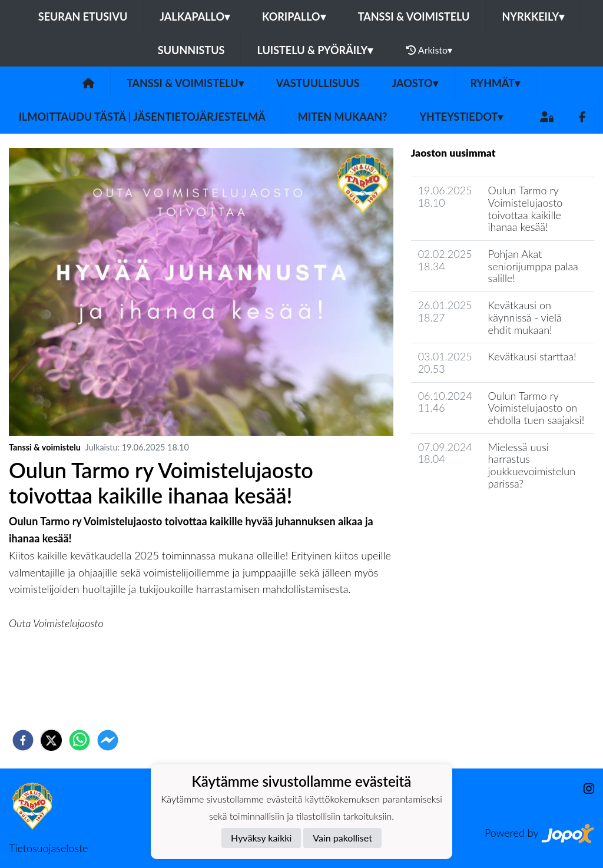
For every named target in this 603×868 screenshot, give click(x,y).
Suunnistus (191, 50)
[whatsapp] (79, 740)
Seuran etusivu (83, 16)
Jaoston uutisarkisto (465, 517)
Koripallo (294, 16)
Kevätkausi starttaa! (532, 356)
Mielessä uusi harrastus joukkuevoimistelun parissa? (532, 465)
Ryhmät (496, 83)
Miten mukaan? (343, 117)
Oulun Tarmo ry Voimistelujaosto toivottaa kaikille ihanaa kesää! (526, 208)
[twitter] (51, 740)
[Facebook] (582, 117)
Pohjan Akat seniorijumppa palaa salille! (533, 266)
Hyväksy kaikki (261, 838)
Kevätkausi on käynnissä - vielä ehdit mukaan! (525, 317)
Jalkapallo (195, 16)
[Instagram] (584, 789)
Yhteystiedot (461, 117)
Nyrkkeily (533, 16)
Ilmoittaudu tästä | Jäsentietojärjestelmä (142, 117)
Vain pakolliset (342, 838)
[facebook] (23, 740)
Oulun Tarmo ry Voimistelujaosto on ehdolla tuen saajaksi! (536, 408)
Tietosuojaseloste (48, 848)
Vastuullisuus (318, 83)
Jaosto (415, 83)
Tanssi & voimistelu (414, 16)
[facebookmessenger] (108, 740)
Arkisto (429, 50)
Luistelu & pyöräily (315, 50)
